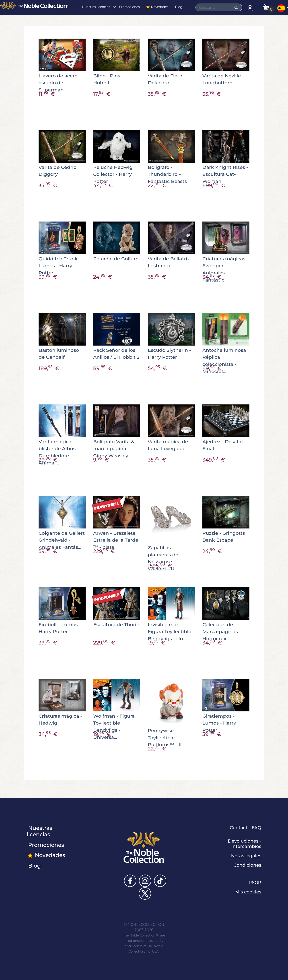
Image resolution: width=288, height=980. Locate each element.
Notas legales (246, 856)
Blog (178, 7)
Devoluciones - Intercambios (245, 844)
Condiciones (247, 865)
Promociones (129, 7)
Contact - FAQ (245, 828)
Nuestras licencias (98, 7)
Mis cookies (248, 892)
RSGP (255, 883)
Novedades (157, 7)
